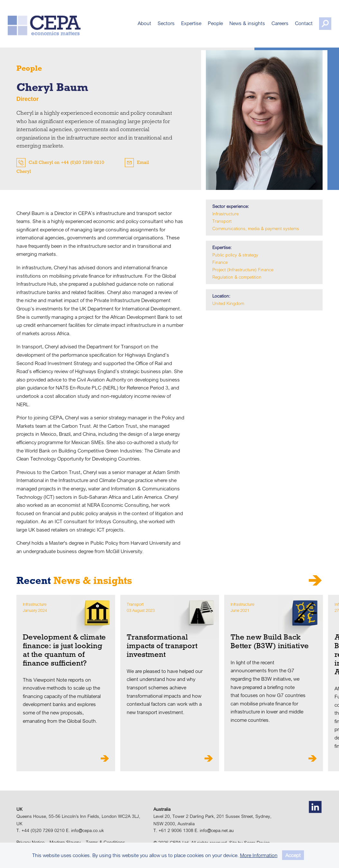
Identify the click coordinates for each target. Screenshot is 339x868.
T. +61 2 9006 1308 (173, 830)
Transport (222, 221)
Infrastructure (225, 214)
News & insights (238, 26)
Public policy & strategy (235, 255)
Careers (271, 26)
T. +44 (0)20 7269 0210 (41, 830)
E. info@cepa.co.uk (85, 830)
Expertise (183, 26)
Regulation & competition (237, 277)
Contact (295, 26)
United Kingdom (228, 303)
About (136, 26)
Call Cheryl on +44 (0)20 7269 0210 (66, 162)
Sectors (157, 26)
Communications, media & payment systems (256, 228)
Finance (220, 262)
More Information (259, 855)
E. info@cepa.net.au (214, 830)
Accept (293, 855)
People (207, 26)
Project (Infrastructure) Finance (243, 270)
